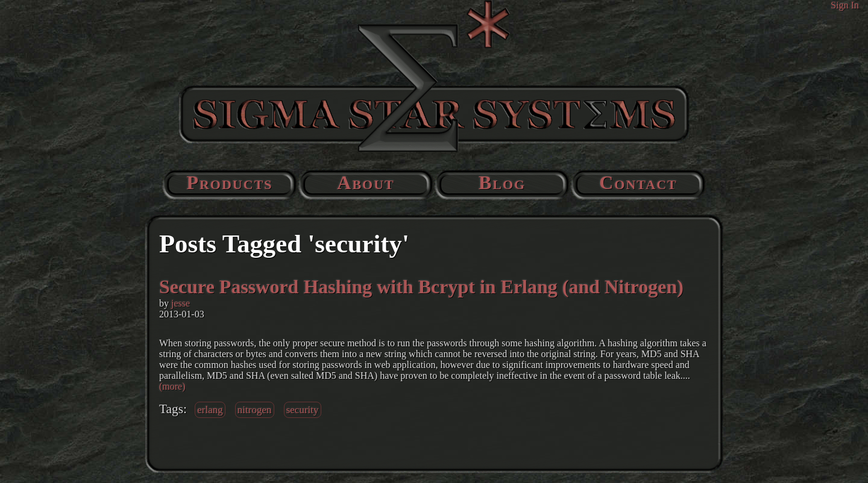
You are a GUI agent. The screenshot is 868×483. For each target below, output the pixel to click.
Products (229, 182)
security (303, 410)
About (366, 182)
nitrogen (255, 410)
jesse (181, 303)
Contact (638, 182)
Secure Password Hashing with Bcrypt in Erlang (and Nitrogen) (421, 287)
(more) (172, 386)
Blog (502, 182)
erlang (210, 410)
